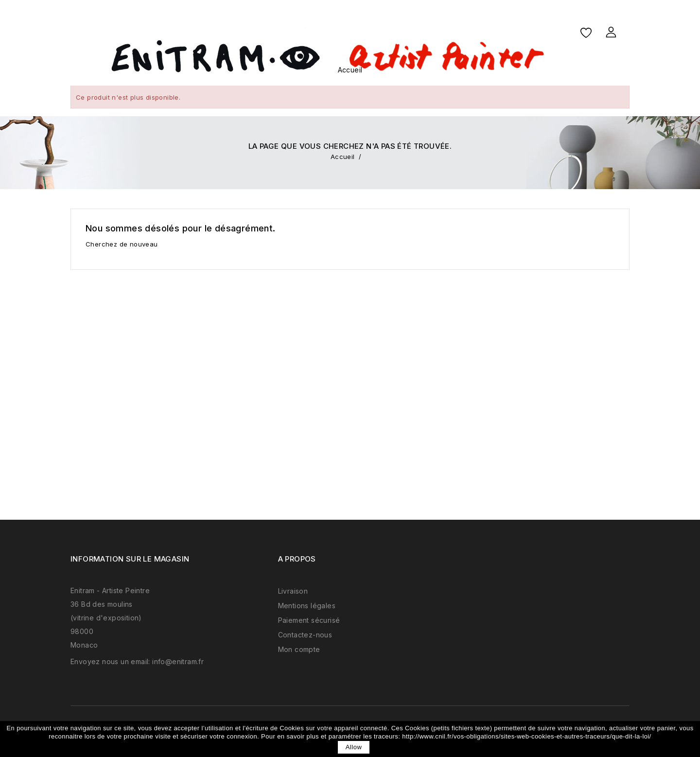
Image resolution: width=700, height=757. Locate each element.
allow (354, 747)
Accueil (350, 70)
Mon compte (299, 649)
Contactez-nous (305, 635)
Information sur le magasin (130, 559)
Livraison (293, 591)
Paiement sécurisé (309, 620)
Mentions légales (307, 606)
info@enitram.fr (178, 661)
